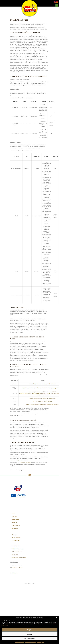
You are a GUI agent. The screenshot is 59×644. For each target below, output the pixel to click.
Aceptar (30, 630)
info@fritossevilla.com (17, 568)
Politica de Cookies (20, 642)
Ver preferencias (29, 639)
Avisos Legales (40, 642)
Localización (14, 573)
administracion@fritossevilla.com (19, 460)
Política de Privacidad (25, 463)
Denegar (29, 634)
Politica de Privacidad (31, 642)
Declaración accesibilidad (19, 558)
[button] (57, 618)
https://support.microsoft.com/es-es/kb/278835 (43, 384)
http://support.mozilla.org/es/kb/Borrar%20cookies (43, 398)
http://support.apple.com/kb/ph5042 (43, 401)
